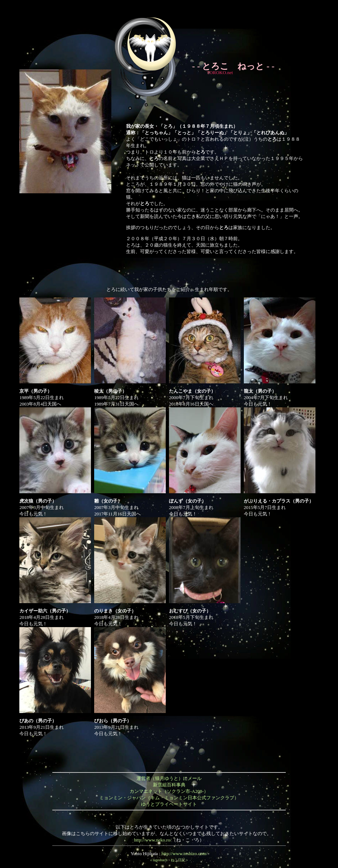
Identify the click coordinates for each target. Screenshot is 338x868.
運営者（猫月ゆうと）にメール (169, 778)
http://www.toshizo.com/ (184, 854)
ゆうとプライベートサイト (169, 804)
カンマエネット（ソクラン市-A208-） (169, 791)
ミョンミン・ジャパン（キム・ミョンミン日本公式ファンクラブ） (169, 798)
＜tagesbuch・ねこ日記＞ (169, 860)
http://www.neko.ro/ (153, 840)
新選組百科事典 (169, 785)
